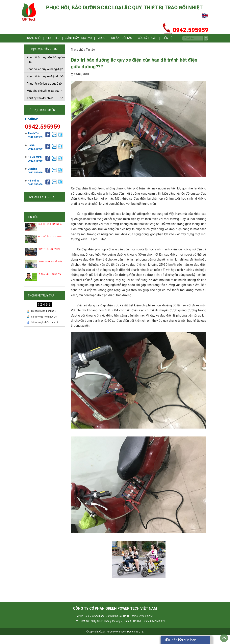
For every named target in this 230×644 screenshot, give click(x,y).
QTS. (141, 641)
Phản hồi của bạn (181, 640)
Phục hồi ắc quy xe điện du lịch (45, 85)
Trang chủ (39, 39)
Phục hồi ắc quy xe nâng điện (45, 78)
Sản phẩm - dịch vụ (85, 39)
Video (107, 39)
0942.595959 (35, 146)
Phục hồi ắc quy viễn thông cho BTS (46, 69)
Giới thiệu (61, 39)
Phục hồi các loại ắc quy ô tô (44, 93)
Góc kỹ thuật (151, 39)
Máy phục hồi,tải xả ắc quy (43, 100)
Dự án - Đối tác (126, 39)
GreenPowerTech (117, 641)
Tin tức (90, 59)
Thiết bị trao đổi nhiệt (40, 107)
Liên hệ (29, 47)
